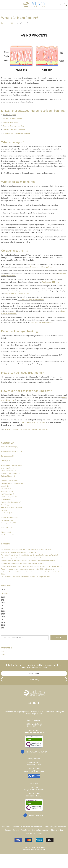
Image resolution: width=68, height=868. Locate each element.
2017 (3, 619)
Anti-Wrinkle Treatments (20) (12, 465)
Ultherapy (27, 429)
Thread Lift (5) (6, 532)
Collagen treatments (10, 122)
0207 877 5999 (34, 730)
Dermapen (34, 429)
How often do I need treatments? (15, 130)
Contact (16, 830)
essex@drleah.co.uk (34, 796)
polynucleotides (17, 429)
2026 (34, 591)
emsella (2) (5, 486)
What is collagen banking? (12, 118)
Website (26, 849)
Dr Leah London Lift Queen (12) (12, 483)
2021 (3, 608)
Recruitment (26, 830)
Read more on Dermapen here (42, 322)
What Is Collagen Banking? (20, 18)
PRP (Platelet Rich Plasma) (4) (12, 507)
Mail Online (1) (6, 499)
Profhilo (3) (5, 505)
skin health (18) (7, 513)
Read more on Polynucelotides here (31, 300)
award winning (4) (7, 468)
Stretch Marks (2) (7, 535)
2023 (3, 603)
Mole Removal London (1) (10, 517)
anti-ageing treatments (21, 23)
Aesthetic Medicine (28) (10, 447)
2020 (3, 611)
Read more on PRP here (50, 282)
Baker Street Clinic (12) (9, 471)
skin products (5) (7, 520)
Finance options (57, 830)
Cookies (8, 830)
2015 (3, 625)
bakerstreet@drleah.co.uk (34, 732)
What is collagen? (9, 115)
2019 (3, 614)
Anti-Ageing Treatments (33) (11, 451)
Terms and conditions (34, 833)
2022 (3, 605)
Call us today (34, 680)
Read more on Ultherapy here (41, 267)
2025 (3, 597)
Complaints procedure (41, 830)
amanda (6, 23)
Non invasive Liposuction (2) (11, 502)
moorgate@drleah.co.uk (34, 771)
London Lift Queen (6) (9, 497)
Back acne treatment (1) (10, 481)
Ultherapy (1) (6, 461)
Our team (16, 827)
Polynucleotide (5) (8, 456)
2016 (3, 622)
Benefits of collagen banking (13, 126)
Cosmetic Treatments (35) (11, 473)
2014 (3, 628)
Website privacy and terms (32, 827)
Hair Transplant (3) (8, 494)
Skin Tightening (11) (8, 523)
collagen (8, 429)
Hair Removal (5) (7, 491)
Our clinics (6, 827)
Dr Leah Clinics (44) (8, 476)
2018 (3, 617)
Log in (3, 654)
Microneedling (43, 429)
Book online (34, 673)
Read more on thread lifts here (18, 293)
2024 (3, 600)
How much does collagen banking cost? (17, 133)
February (5, 593)
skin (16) (4, 510)
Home (3, 652)
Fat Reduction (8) (7, 489)
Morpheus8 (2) (6, 527)
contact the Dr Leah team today (32, 422)
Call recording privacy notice (55, 827)
